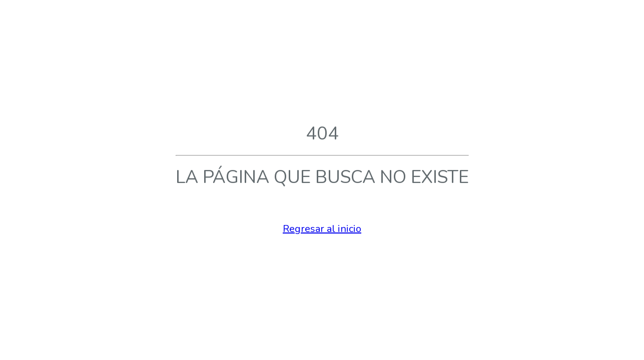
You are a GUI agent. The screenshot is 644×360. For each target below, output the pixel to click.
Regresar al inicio (322, 229)
